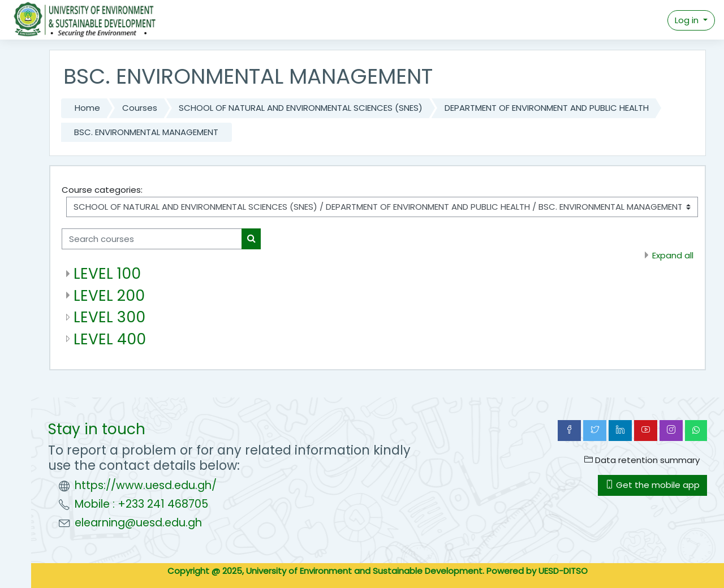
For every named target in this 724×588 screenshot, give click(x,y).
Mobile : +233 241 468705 (141, 504)
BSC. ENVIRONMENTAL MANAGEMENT (146, 132)
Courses (140, 108)
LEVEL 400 (110, 339)
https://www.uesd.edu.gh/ (146, 485)
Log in (688, 20)
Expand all (673, 255)
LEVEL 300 (109, 317)
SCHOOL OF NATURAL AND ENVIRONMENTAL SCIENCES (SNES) (301, 108)
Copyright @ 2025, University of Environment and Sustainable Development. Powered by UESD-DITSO (378, 571)
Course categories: (102, 190)
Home (87, 108)
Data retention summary (642, 460)
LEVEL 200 (109, 295)
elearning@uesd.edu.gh (138, 523)
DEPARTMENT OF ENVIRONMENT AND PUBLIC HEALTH (547, 108)
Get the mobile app (652, 485)
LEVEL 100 (107, 273)
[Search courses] (152, 239)
